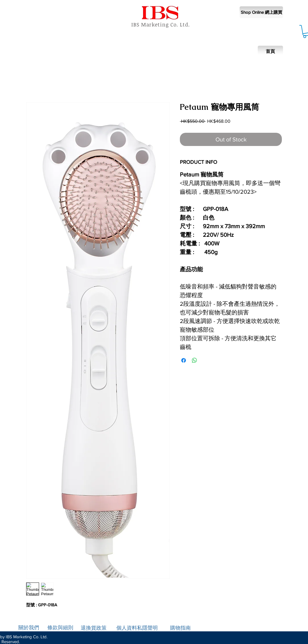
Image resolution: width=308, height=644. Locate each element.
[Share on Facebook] (184, 360)
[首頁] (270, 51)
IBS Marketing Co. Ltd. (161, 24)
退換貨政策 (94, 628)
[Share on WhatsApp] (195, 360)
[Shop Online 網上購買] (261, 12)
